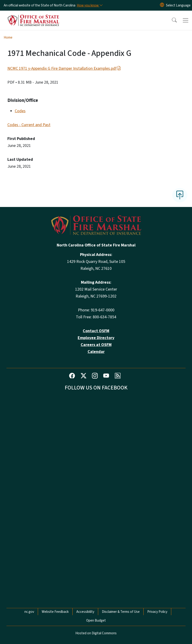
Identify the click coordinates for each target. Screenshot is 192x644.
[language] (178, 5)
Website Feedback (55, 612)
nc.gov (29, 612)
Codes (20, 111)
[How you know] (89, 5)
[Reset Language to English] (162, 5)
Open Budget (96, 620)
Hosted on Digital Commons (96, 633)
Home (8, 37)
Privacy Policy (157, 612)
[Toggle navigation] (186, 20)
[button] (171, 20)
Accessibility (85, 612)
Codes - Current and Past (29, 125)
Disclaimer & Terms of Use (121, 612)
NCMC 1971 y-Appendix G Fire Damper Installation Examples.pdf (64, 68)
